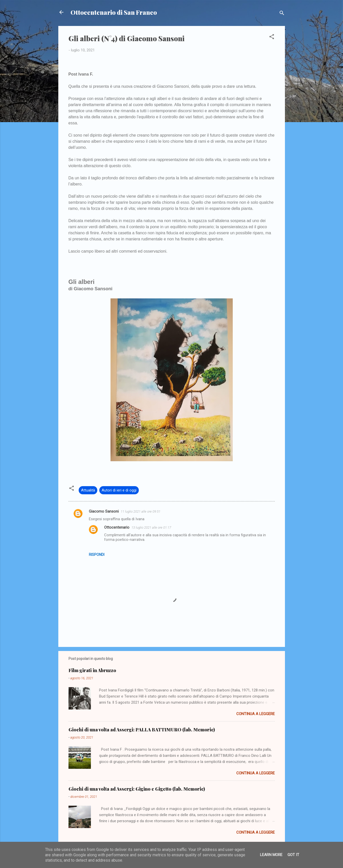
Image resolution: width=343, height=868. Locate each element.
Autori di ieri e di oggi (119, 490)
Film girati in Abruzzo (92, 670)
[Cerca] (282, 14)
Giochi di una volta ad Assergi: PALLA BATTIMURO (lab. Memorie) (142, 730)
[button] (272, 38)
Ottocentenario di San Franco (114, 12)
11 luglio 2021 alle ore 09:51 (141, 511)
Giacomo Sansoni (104, 511)
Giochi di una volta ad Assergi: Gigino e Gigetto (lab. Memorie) (137, 789)
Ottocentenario (117, 527)
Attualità (88, 490)
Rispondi (97, 555)
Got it (293, 855)
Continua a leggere (256, 714)
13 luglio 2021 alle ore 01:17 (151, 527)
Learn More (271, 855)
